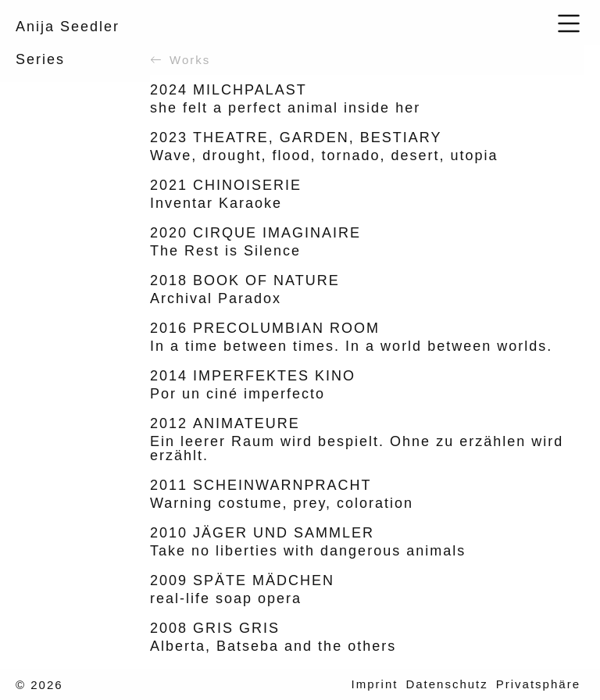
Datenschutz (446, 684)
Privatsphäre (538, 684)
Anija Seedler (68, 27)
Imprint (375, 684)
